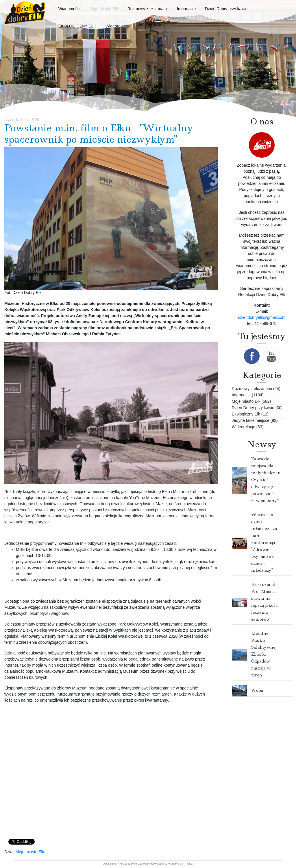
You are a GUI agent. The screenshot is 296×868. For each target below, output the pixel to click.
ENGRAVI (186, 864)
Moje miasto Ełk (30, 852)
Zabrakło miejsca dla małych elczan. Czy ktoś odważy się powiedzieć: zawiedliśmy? (266, 480)
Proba (257, 690)
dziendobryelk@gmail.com (262, 317)
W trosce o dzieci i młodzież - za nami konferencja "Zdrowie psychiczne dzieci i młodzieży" (264, 542)
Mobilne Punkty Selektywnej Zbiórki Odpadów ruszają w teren (264, 654)
